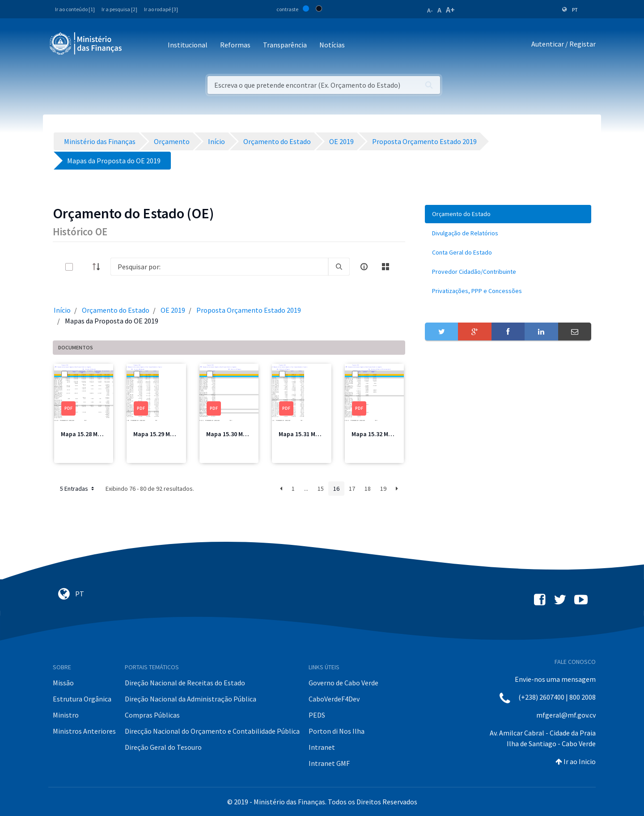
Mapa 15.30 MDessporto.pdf (245, 434)
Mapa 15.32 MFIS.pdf (380, 434)
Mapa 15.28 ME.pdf (87, 434)
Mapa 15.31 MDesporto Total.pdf (324, 434)
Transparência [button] (285, 45)
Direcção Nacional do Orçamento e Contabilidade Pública (212, 731)
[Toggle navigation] (136, 45)
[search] (339, 267)
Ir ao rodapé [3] (161, 9)
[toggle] (84, 267)
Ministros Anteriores (84, 731)
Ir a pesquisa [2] (119, 9)
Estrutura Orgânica (82, 699)
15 (321, 489)
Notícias (332, 45)
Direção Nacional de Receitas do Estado (185, 683)
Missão (63, 683)
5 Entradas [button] (78, 489)
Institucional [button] (188, 45)
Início (62, 310)
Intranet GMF (329, 763)
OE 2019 (173, 310)
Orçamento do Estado (116, 310)
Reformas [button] (235, 45)
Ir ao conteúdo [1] (75, 9)
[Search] (219, 267)
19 (383, 489)
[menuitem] (508, 214)
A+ (450, 10)
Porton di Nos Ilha (337, 731)
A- (430, 10)
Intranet (322, 747)
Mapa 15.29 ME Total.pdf (167, 434)
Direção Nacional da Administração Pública (191, 699)
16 (336, 489)
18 (368, 489)
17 (352, 489)
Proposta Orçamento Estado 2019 (249, 310)
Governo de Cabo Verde (343, 683)
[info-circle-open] (364, 267)
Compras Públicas (152, 715)
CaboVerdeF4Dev (334, 699)
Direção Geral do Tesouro (163, 747)
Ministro (66, 715)
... (306, 489)
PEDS (317, 715)
